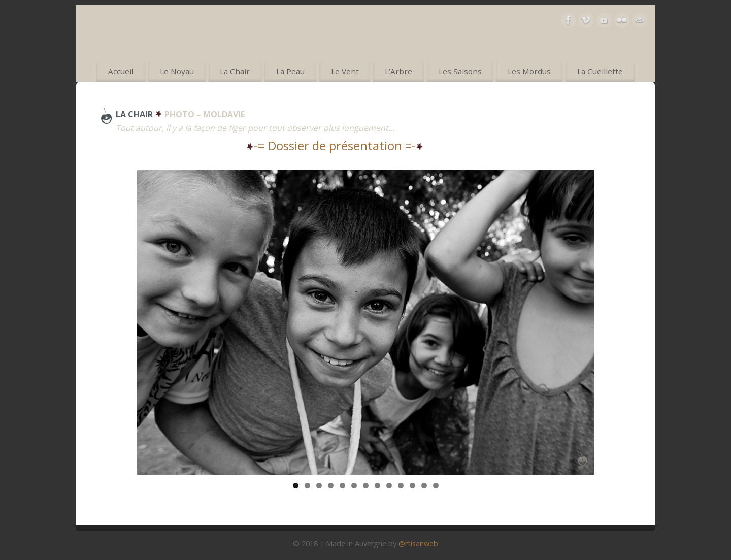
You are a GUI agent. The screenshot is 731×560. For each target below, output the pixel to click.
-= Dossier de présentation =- (335, 145)
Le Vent (345, 71)
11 (412, 486)
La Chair (235, 71)
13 (436, 486)
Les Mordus (529, 71)
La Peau (290, 71)
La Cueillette (600, 71)
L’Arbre (398, 71)
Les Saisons (460, 71)
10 (401, 486)
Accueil (121, 71)
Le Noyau (177, 71)
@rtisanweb (418, 543)
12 (424, 486)
